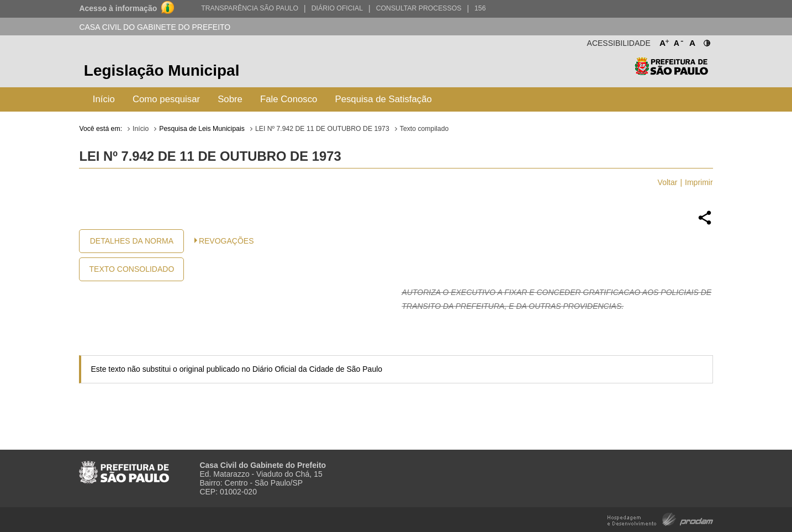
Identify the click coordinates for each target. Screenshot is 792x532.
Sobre (230, 99)
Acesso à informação (118, 8)
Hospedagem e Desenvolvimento (660, 518)
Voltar (668, 182)
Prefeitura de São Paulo (671, 72)
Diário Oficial (337, 8)
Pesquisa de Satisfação (383, 99)
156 (480, 8)
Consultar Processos (419, 8)
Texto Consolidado (132, 269)
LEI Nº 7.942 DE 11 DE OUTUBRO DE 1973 (322, 129)
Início (104, 99)
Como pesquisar (166, 99)
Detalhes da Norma (132, 241)
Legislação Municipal (162, 70)
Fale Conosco (289, 99)
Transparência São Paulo (250, 8)
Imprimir (699, 182)
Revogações (226, 241)
